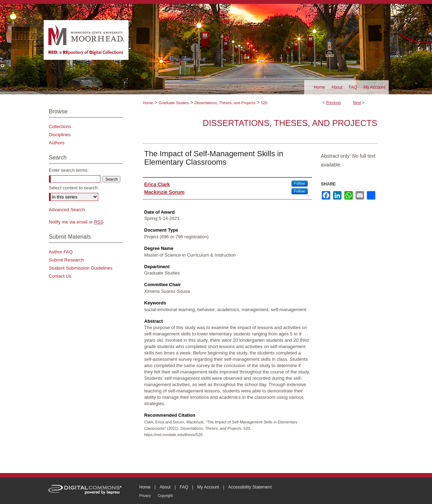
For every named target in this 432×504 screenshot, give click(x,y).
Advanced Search (67, 210)
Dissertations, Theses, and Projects (225, 103)
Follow (300, 183)
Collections (60, 127)
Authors (57, 143)
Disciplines (60, 135)
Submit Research (67, 260)
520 (264, 103)
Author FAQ (61, 252)
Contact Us (60, 276)
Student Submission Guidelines (81, 268)
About (165, 487)
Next (357, 102)
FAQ (184, 487)
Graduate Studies (174, 103)
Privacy (145, 496)
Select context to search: (74, 188)
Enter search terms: (69, 170)
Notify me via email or (76, 222)
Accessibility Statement (250, 487)
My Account (208, 487)
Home (148, 103)
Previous (334, 102)
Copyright (165, 496)
